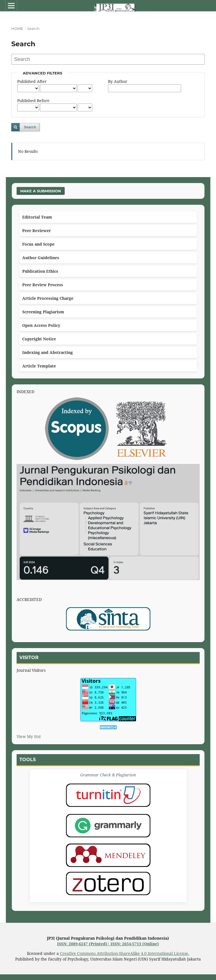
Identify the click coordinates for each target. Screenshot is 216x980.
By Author (118, 81)
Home (17, 28)
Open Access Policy (41, 325)
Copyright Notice (39, 339)
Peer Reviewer (37, 231)
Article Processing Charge (48, 298)
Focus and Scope (38, 244)
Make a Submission (41, 191)
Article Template (39, 366)
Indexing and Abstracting (48, 352)
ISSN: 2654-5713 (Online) (135, 944)
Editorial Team (37, 217)
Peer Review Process (43, 285)
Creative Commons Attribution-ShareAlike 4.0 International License (124, 953)
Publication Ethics (40, 271)
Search (30, 127)
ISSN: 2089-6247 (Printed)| (84, 944)
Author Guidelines (41, 258)
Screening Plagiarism (43, 312)
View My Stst (29, 736)
